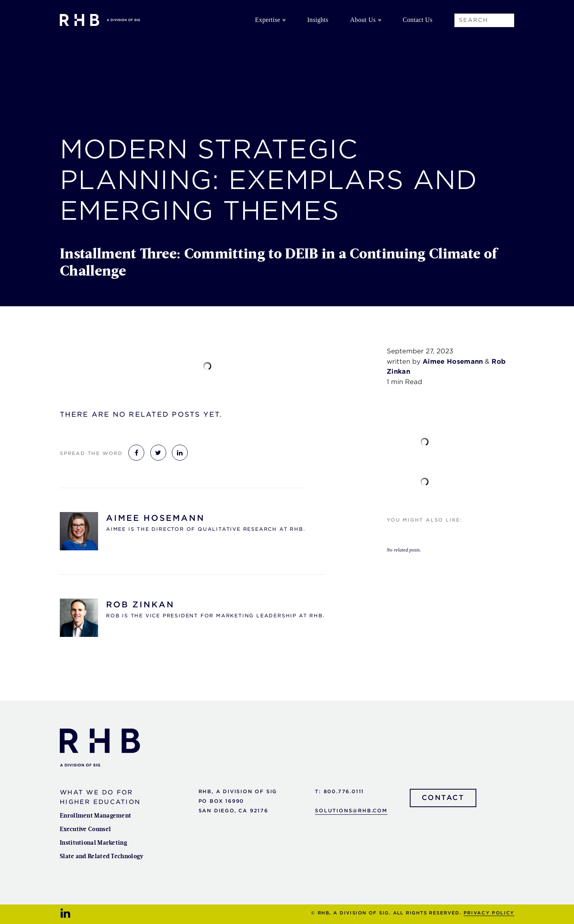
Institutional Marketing (93, 843)
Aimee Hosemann (155, 518)
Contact (443, 798)
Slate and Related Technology (101, 856)
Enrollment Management (95, 816)
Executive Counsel (85, 829)
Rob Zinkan (140, 605)
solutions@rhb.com (351, 811)
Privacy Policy (489, 913)
